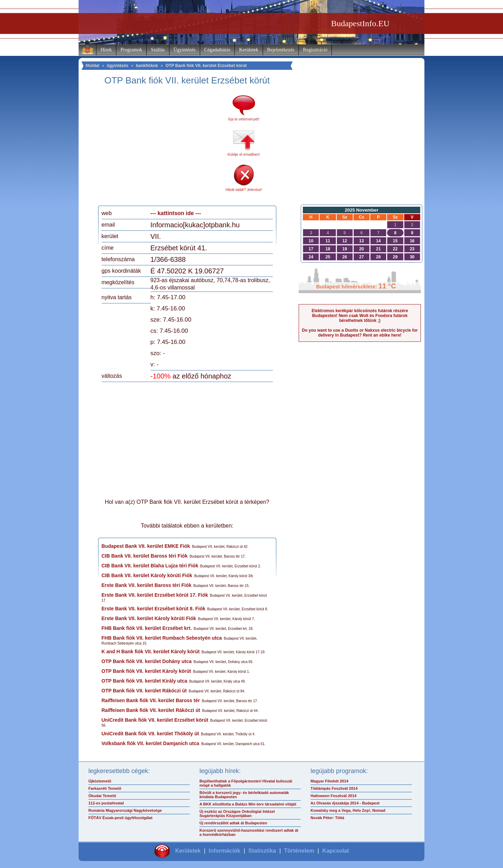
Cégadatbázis (217, 50)
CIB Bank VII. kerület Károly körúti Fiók (147, 575)
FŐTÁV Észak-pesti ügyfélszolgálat (120, 818)
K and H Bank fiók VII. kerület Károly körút (151, 652)
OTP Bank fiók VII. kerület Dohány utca (147, 661)
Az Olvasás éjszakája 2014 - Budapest (345, 803)
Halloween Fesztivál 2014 (333, 796)
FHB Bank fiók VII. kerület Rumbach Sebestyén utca (162, 638)
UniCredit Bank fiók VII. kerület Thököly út (150, 734)
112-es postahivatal (106, 803)
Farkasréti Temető (105, 788)
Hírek (106, 50)
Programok (131, 50)
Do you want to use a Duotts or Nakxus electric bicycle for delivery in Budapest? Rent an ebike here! (360, 333)
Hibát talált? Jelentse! (244, 190)
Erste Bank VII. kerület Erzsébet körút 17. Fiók (155, 595)
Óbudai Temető (102, 796)
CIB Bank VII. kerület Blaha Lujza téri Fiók (150, 566)
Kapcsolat (336, 851)
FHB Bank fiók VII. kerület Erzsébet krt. (147, 628)
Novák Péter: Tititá (327, 818)
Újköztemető (100, 781)
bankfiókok (147, 66)
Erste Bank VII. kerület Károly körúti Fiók (149, 618)
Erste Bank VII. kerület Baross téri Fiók (147, 585)
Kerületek (249, 50)
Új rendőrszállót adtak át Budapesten (233, 823)
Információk (224, 851)
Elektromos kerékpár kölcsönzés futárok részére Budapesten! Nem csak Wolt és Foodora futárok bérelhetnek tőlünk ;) (360, 316)
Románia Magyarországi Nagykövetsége (125, 810)
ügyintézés (118, 66)
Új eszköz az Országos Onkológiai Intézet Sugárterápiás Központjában (237, 814)
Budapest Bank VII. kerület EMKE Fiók (146, 546)
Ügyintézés (185, 50)
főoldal (92, 66)
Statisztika (262, 851)
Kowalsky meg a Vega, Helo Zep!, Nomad (348, 810)
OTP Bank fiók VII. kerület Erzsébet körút (206, 66)
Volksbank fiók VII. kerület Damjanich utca (151, 743)
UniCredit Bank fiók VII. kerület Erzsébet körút (155, 720)
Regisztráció (315, 50)
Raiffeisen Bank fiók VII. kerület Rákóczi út (151, 710)
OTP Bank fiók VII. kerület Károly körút (146, 671)
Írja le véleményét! (244, 119)
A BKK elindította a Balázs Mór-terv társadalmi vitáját (248, 804)
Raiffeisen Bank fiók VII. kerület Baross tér (151, 700)
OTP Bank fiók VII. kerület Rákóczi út (144, 691)
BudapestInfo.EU (360, 23)
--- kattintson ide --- (176, 213)
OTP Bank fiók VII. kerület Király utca (145, 681)
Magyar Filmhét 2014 (329, 781)
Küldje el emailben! (244, 154)
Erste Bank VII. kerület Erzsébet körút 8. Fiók (154, 609)
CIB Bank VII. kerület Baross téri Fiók (145, 556)
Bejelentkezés (281, 50)
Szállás (158, 50)
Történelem (299, 851)
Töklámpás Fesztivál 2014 (334, 788)
